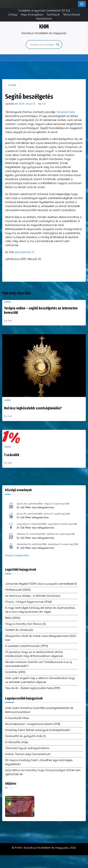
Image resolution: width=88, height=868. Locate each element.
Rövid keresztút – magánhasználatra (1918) (33, 724)
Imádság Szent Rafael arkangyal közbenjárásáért (38, 730)
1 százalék (12, 455)
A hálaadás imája (17, 742)
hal (44, 104)
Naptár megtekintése (17, 555)
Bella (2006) (13, 618)
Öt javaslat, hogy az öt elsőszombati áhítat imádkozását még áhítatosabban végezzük (34, 654)
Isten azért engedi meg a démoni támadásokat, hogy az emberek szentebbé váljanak (40, 680)
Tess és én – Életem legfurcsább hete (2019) (33, 688)
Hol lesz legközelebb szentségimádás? (33, 408)
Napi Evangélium (32, 15)
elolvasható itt (24, 252)
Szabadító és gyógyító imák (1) (25, 736)
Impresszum (44, 19)
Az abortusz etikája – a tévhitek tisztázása (33, 596)
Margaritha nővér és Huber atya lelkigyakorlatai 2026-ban (41, 638)
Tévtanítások (72, 15)
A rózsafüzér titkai (17, 718)
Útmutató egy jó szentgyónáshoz (27, 748)
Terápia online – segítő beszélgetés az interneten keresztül (41, 310)
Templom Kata (65, 112)
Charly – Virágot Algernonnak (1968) (28, 602)
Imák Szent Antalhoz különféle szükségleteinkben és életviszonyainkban (39, 710)
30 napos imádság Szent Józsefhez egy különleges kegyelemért (39, 762)
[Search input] (42, 45)
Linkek (12, 85)
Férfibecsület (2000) (18, 590)
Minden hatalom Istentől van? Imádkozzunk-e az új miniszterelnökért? (39, 664)
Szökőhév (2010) (15, 672)
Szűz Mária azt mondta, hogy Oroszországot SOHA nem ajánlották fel (43, 772)
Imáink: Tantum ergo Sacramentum (28, 754)
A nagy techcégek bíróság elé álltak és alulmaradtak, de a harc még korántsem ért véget (40, 610)
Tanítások (53, 15)
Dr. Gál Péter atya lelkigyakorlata (36, 508)
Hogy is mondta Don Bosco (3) (25, 624)
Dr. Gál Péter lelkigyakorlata (33, 518)
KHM (44, 27)
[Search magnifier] (58, 45)
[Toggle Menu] (82, 4)
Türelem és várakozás (19, 630)
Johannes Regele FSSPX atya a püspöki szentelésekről (41, 584)
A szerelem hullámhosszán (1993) (27, 646)
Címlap (13, 15)
